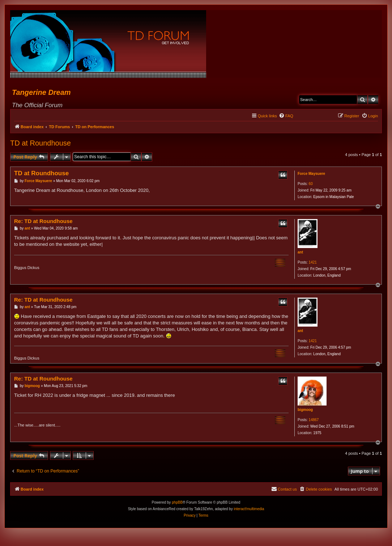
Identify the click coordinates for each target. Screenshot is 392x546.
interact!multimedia (249, 509)
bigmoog (305, 410)
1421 (313, 262)
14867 (314, 420)
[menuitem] (286, 116)
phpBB (177, 502)
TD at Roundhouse (41, 143)
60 (311, 184)
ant (300, 252)
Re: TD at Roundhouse (43, 221)
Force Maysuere (311, 174)
